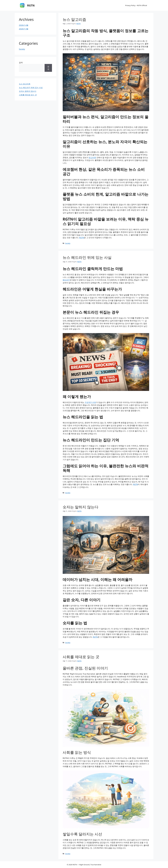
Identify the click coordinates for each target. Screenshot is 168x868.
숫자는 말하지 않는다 (81, 507)
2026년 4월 (24, 25)
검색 (21, 62)
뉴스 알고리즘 (74, 19)
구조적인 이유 (90, 402)
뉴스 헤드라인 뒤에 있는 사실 (87, 257)
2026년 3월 (24, 29)
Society (68, 243)
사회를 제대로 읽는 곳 (81, 657)
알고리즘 (92, 158)
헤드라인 (66, 280)
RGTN (31, 5)
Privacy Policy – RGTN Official (136, 5)
